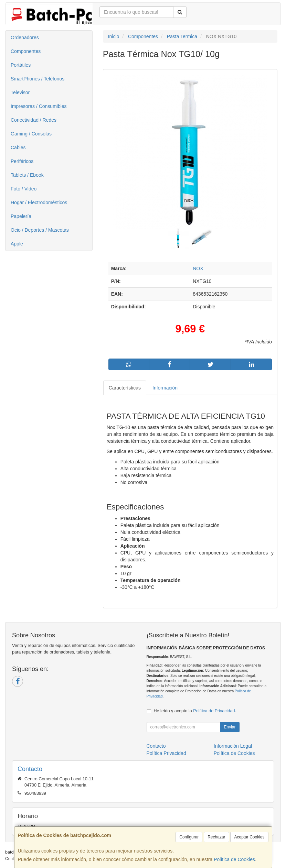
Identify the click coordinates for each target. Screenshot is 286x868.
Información (165, 388)
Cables (18, 147)
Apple (17, 244)
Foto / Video (24, 189)
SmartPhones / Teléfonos (38, 79)
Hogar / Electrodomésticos (39, 202)
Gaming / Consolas (31, 134)
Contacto (156, 746)
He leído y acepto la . (195, 711)
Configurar (189, 837)
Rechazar (216, 837)
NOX (198, 268)
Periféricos (22, 161)
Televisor (20, 92)
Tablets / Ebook (27, 175)
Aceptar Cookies (249, 837)
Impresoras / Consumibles (39, 106)
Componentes (26, 51)
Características (125, 388)
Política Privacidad (166, 753)
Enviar (230, 727)
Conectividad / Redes (34, 120)
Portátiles (21, 65)
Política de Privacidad (214, 711)
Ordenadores (25, 37)
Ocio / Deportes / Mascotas (40, 230)
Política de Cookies (234, 859)
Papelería (21, 216)
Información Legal (233, 746)
